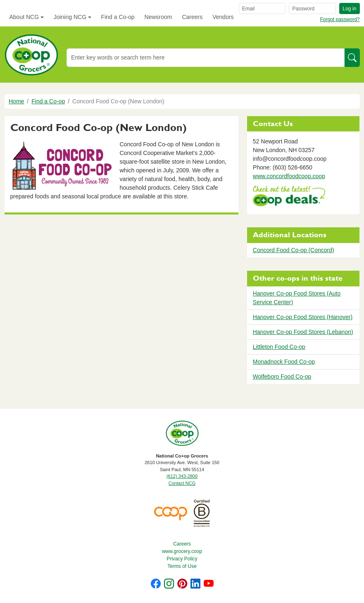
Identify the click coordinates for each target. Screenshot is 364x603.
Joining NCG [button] (70, 17)
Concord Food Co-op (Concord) (294, 250)
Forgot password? (340, 19)
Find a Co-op (118, 17)
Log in (349, 9)
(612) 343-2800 (182, 476)
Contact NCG (182, 483)
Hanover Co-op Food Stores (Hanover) (303, 317)
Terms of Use (182, 566)
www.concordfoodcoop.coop (289, 176)
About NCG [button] (24, 17)
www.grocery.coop (182, 551)
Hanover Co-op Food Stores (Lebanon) (303, 332)
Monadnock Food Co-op (284, 362)
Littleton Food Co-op (279, 347)
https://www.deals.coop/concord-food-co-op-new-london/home (289, 197)
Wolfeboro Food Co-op (282, 377)
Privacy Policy (182, 559)
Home (16, 101)
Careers (192, 17)
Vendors (223, 17)
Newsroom (158, 17)
